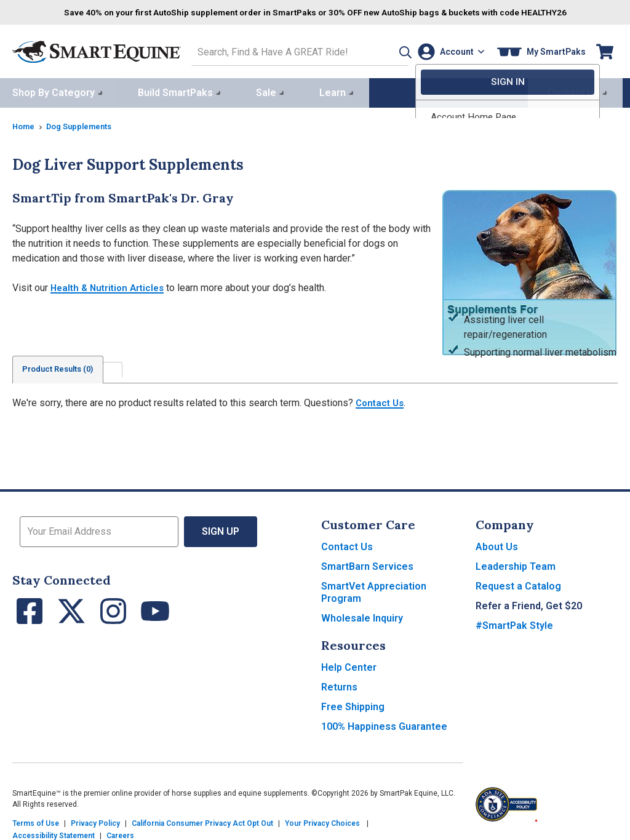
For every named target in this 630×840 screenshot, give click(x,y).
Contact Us (381, 401)
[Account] (448, 50)
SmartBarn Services (367, 565)
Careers (120, 834)
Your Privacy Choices (322, 822)
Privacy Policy (95, 822)
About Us (497, 545)
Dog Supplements (85, 124)
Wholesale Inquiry (362, 616)
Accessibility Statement (54, 834)
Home (25, 124)
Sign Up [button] (221, 530)
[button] (386, 50)
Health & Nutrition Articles (111, 285)
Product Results (64, 367)
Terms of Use (36, 822)
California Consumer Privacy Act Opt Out (202, 822)
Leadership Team (516, 565)
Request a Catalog (518, 584)
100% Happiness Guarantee (384, 725)
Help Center (349, 666)
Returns (339, 685)
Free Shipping (353, 705)
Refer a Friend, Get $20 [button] (529, 604)
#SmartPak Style (514, 624)
